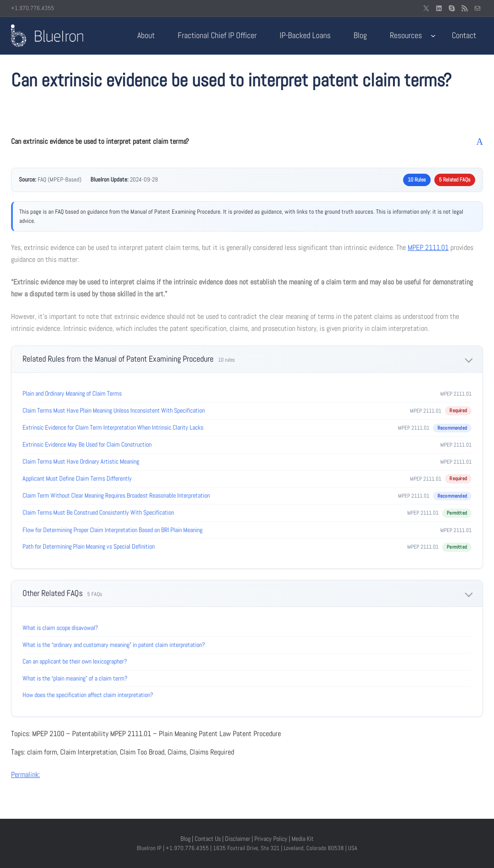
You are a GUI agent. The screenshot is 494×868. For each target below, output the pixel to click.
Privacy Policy (271, 839)
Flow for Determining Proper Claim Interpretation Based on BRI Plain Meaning (112, 530)
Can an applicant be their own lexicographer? (75, 661)
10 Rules (417, 180)
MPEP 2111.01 (428, 247)
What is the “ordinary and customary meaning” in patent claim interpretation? (114, 645)
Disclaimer (238, 839)
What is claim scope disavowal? (60, 628)
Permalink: (25, 774)
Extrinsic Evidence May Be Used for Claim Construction (87, 444)
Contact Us (208, 839)
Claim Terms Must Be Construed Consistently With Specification (98, 512)
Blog (185, 839)
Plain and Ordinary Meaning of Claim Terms (72, 393)
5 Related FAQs (455, 180)
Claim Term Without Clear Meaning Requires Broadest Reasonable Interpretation (116, 495)
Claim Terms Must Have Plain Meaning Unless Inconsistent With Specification (114, 410)
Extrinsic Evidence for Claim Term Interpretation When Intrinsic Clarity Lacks (113, 427)
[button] (247, 142)
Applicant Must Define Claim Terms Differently (77, 478)
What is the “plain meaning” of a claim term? (75, 678)
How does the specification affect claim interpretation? (88, 695)
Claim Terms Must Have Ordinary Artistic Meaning (81, 461)
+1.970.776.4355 (33, 8)
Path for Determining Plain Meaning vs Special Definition (89, 546)
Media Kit (303, 839)
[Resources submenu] (433, 36)
